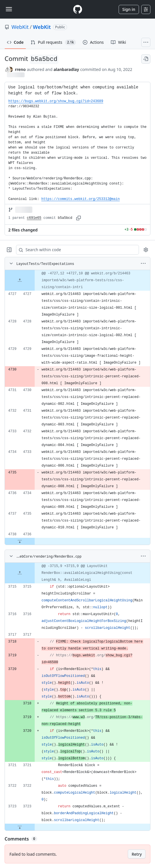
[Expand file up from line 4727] (20, 280)
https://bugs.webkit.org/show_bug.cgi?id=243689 (56, 101)
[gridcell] (77, 280)
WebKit (20, 27)
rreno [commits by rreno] (20, 69)
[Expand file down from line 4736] (20, 541)
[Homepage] (78, 9)
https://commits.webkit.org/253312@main (81, 199)
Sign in (129, 9)
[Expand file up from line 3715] (20, 573)
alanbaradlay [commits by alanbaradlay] (66, 69)
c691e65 (34, 218)
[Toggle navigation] (9, 9)
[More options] (143, 263)
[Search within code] (75, 250)
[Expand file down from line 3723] (20, 827)
